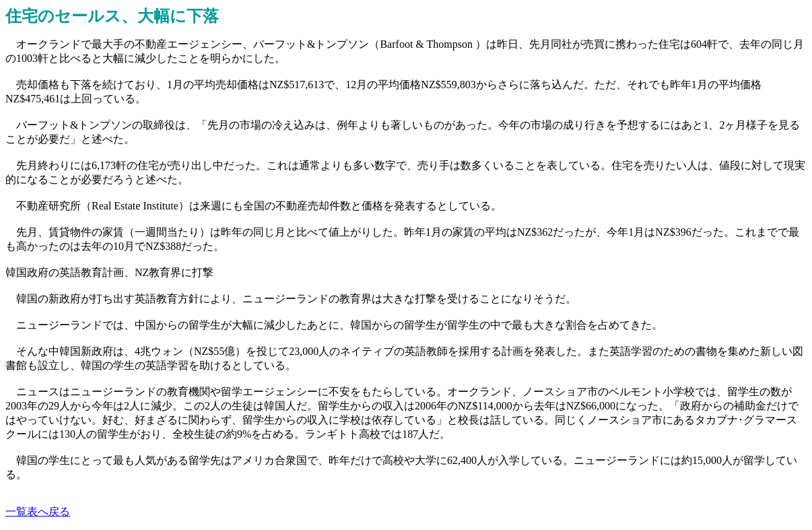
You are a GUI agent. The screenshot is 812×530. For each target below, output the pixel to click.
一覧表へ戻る (38, 511)
